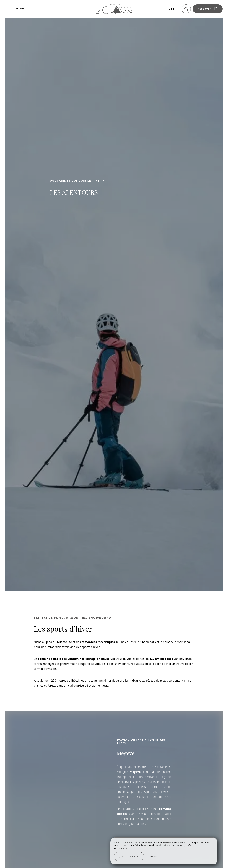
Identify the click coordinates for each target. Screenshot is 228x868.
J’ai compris (129, 856)
